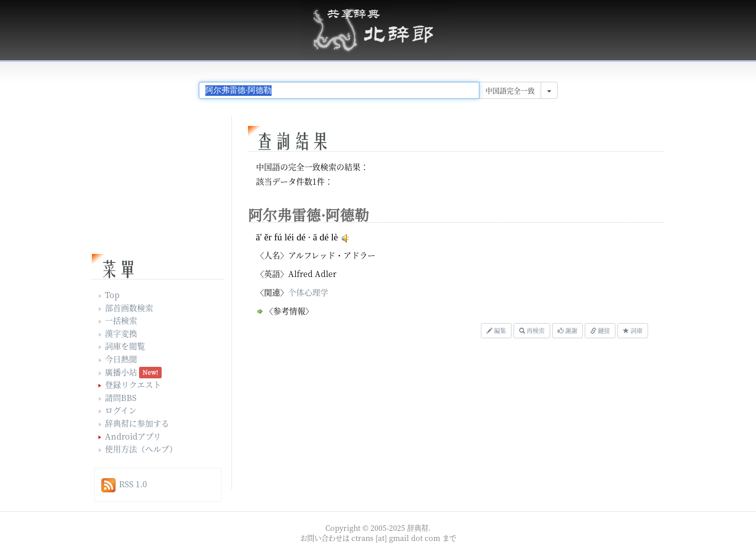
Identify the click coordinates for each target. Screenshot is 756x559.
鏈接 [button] (600, 330)
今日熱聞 (121, 359)
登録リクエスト (133, 385)
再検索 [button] (532, 330)
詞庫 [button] (633, 330)
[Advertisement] (370, 416)
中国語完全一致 (510, 90)
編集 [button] (496, 330)
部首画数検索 (129, 308)
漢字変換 (121, 333)
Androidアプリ (133, 436)
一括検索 (121, 320)
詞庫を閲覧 (125, 346)
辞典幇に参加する (137, 423)
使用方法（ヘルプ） (141, 449)
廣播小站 (121, 372)
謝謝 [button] (568, 330)
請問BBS (121, 398)
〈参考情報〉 (289, 311)
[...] (339, 90)
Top (112, 295)
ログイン (121, 410)
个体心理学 (308, 292)
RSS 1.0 (133, 484)
